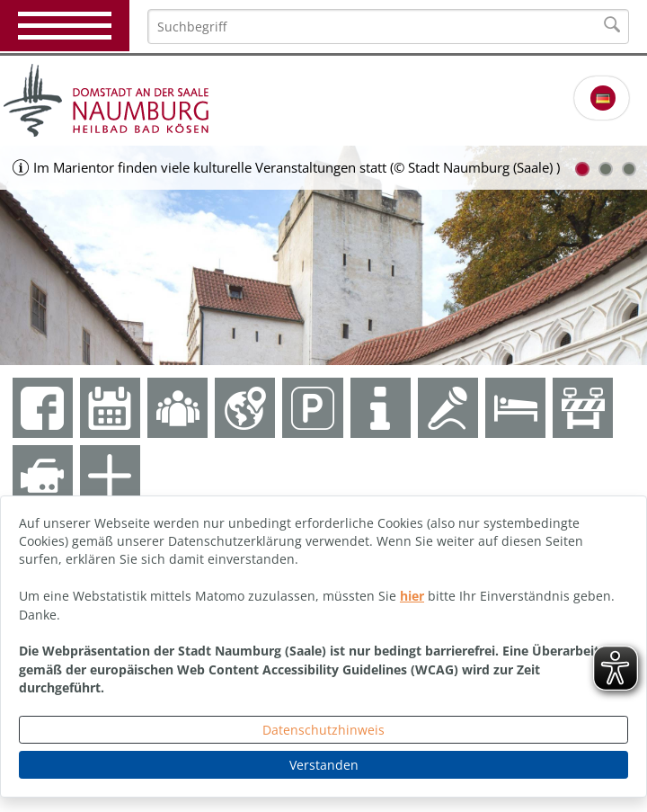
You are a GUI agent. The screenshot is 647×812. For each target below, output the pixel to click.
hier (412, 596)
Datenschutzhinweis (323, 730)
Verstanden (324, 765)
